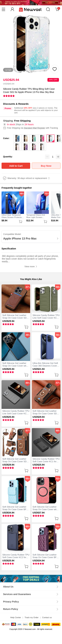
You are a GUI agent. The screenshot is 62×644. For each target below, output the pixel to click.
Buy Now (46, 166)
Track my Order (32, 618)
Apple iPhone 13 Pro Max (20, 239)
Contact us (47, 618)
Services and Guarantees (17, 594)
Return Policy (11, 609)
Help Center (16, 618)
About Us (8, 587)
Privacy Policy (11, 602)
